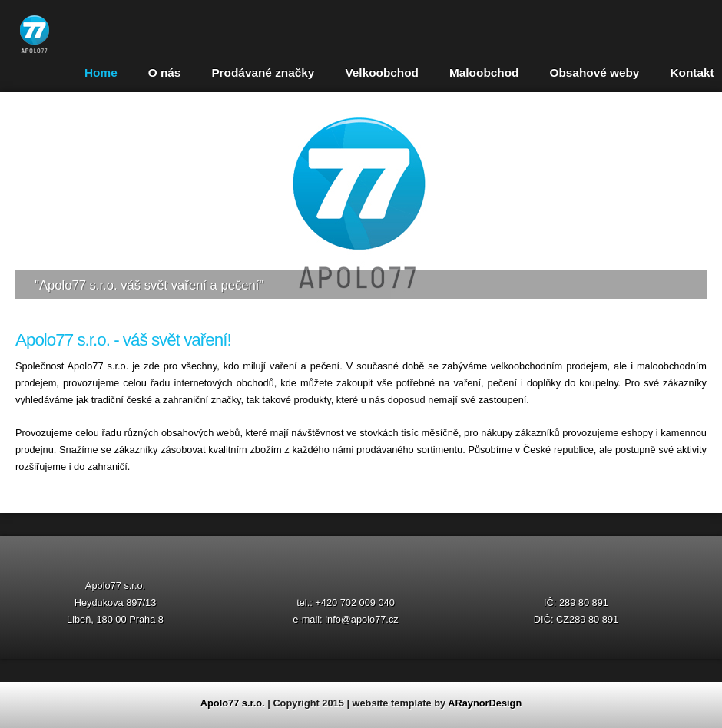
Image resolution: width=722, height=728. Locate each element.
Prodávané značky (263, 73)
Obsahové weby (594, 73)
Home (101, 73)
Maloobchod (484, 73)
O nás (165, 73)
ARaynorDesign (485, 703)
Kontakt (692, 73)
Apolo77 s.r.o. (233, 703)
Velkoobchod (382, 73)
